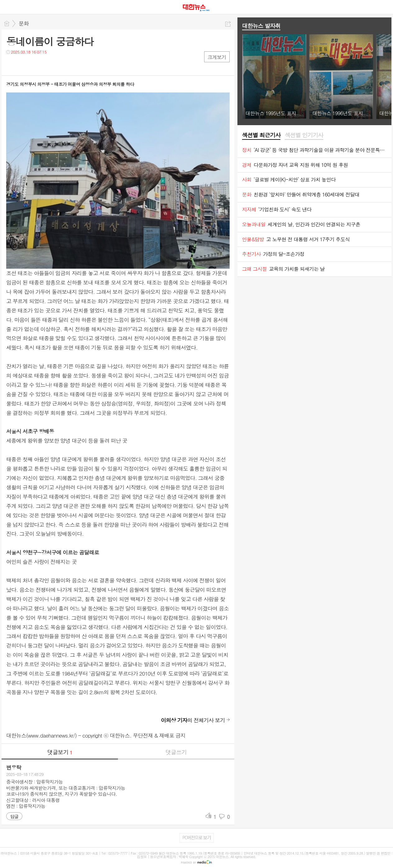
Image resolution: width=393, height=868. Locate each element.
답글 (14, 816)
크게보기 (217, 57)
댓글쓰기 (176, 752)
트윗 (24, 65)
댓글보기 (60, 752)
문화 (24, 23)
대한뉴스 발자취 (261, 26)
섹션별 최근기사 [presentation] (261, 135)
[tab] (261, 135)
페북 (12, 65)
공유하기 (228, 24)
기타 (49, 65)
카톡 (37, 65)
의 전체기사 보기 (193, 720)
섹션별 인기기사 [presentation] (304, 135)
